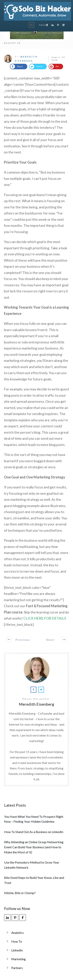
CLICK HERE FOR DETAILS (45, 618)
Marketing (18, 959)
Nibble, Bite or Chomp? (20, 893)
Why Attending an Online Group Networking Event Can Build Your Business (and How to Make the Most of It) (34, 847)
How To (17, 941)
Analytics (18, 933)
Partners (17, 968)
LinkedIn (17, 950)
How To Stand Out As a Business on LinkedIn (34, 832)
